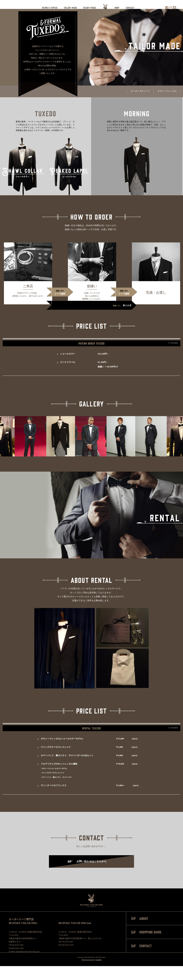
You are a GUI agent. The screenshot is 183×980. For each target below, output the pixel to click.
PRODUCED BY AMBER (91, 960)
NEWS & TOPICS (50, 8)
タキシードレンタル (167, 91)
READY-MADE (90, 8)
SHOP (117, 8)
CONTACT (130, 8)
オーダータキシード (140, 91)
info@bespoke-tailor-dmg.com (28, 951)
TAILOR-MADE (70, 8)
